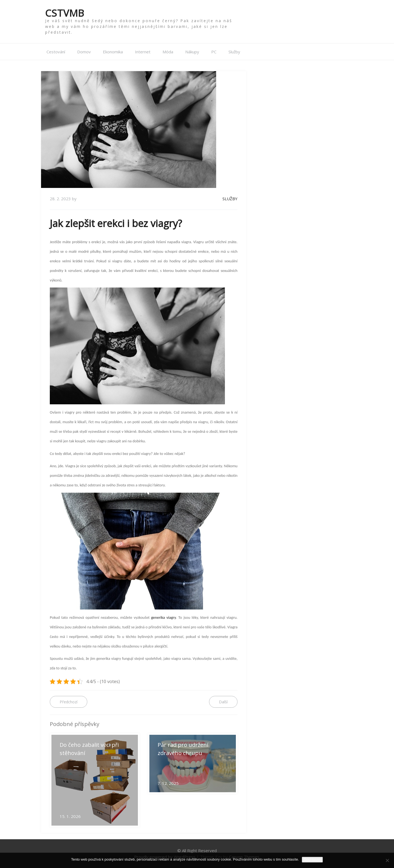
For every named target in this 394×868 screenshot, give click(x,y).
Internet (143, 52)
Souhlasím (312, 859)
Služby (234, 52)
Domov (84, 52)
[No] (387, 860)
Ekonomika (113, 52)
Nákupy (192, 52)
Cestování (56, 52)
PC (214, 52)
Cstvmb (65, 13)
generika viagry (163, 617)
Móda (168, 52)
